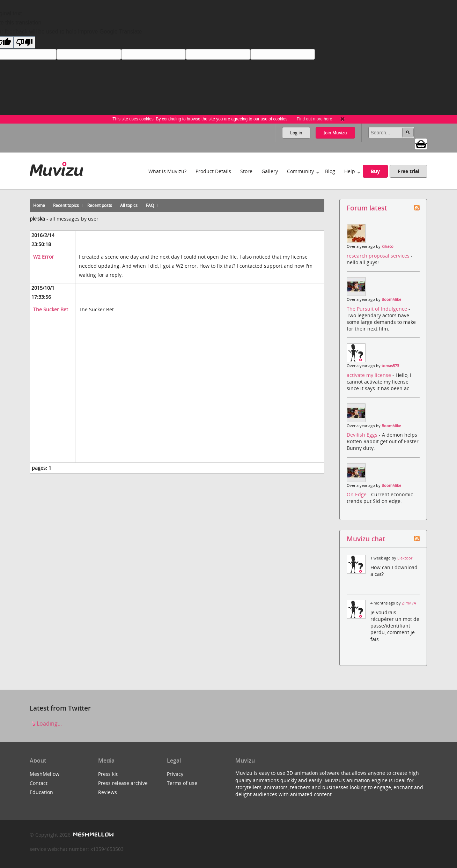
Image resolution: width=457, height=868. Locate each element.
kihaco (388, 246)
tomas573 (390, 366)
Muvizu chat (366, 539)
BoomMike (391, 299)
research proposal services (379, 256)
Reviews (108, 792)
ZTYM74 (409, 603)
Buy (375, 171)
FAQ (150, 205)
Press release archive (123, 783)
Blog (330, 171)
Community (300, 171)
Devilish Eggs (363, 435)
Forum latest (367, 208)
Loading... (46, 724)
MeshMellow (45, 774)
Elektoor (405, 558)
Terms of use (182, 783)
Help (350, 171)
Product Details (213, 171)
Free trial (408, 171)
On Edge (357, 494)
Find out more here (314, 119)
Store (246, 171)
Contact (39, 783)
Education (41, 792)
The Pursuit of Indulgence (378, 309)
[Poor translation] (24, 42)
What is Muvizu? (167, 171)
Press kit (108, 774)
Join (335, 133)
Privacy (175, 774)
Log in (296, 133)
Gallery (270, 171)
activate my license (370, 375)
